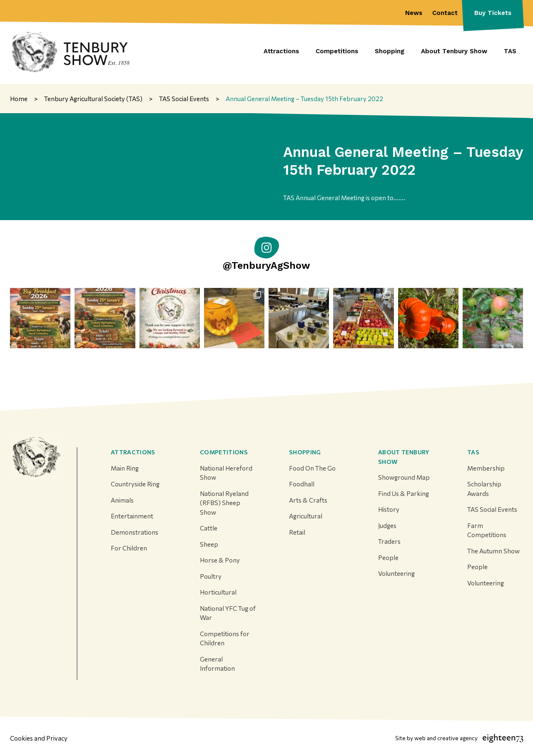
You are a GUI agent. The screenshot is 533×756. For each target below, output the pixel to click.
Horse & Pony (220, 560)
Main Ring (125, 468)
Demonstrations (134, 532)
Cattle (209, 528)
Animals (122, 500)
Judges (387, 525)
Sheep (209, 544)
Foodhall (302, 484)
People (388, 558)
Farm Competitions (487, 530)
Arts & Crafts (308, 500)
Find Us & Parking (403, 493)
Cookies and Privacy (39, 738)
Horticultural (218, 592)
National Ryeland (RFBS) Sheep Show (224, 503)
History (389, 509)
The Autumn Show (493, 551)
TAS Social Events (492, 509)
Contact (445, 13)
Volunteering (396, 573)
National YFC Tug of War (228, 613)
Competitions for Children (225, 638)
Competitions (224, 452)
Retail (297, 532)
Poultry (211, 576)
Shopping (305, 452)
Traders (389, 541)
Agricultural (306, 516)
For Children (129, 548)
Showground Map (404, 477)
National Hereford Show (226, 473)
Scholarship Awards (484, 489)
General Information (217, 664)
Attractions (133, 452)
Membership (486, 468)
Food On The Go (312, 468)
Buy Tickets (493, 13)
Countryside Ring (135, 484)
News (414, 13)
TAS (473, 452)
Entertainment (132, 516)
